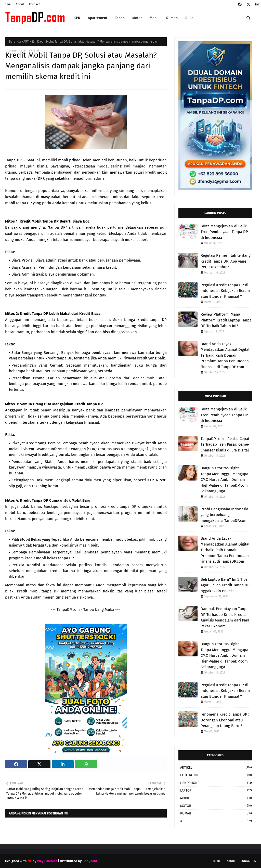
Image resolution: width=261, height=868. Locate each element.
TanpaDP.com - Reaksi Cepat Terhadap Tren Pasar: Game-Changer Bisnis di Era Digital (225, 444)
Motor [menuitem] (137, 18)
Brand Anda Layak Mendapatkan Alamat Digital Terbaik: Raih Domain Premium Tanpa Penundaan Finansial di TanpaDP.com (225, 355)
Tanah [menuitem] (120, 18)
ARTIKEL (29, 42)
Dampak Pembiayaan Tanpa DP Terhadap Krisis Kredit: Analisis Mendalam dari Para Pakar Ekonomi (225, 617)
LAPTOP (216, 790)
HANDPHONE (216, 783)
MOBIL (216, 798)
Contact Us (248, 861)
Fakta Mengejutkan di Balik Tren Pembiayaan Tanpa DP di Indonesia (224, 232)
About (20, 4)
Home (7, 4)
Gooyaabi (90, 861)
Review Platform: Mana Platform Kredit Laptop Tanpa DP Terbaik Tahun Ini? (226, 320)
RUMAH (216, 813)
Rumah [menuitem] (172, 18)
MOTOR (216, 806)
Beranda (15, 42)
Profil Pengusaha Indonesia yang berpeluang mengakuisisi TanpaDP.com (224, 515)
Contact (34, 4)
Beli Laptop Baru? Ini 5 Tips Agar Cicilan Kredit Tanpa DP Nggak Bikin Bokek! (225, 585)
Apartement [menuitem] (98, 18)
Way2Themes (47, 861)
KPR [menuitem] (77, 18)
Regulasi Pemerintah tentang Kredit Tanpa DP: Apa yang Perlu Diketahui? (226, 261)
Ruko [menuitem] (189, 18)
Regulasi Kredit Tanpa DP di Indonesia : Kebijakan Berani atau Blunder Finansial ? (225, 291)
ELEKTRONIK (216, 775)
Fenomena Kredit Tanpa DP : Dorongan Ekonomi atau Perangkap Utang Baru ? (225, 720)
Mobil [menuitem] (154, 18)
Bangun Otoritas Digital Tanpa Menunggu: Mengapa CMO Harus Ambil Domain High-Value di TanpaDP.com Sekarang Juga (224, 480)
